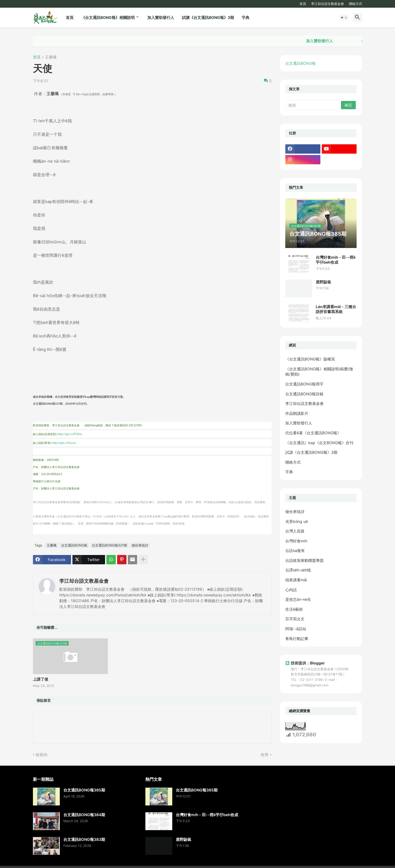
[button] (344, 18)
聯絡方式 (356, 4)
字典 (246, 17)
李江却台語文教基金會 (328, 4)
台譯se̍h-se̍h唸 (298, 570)
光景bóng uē (297, 521)
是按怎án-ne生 (298, 599)
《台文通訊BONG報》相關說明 (108, 17)
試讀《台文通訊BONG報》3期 (208, 17)
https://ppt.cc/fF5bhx (70, 434)
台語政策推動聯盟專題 (304, 560)
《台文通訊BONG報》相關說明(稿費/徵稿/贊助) (319, 372)
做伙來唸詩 (140, 545)
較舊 (265, 755)
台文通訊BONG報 (74, 545)
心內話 (291, 590)
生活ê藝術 (294, 609)
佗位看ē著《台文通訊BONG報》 (313, 433)
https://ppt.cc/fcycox (64, 443)
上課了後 (41, 679)
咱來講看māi (296, 580)
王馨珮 (51, 57)
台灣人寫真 (295, 531)
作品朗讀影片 (297, 413)
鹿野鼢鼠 (323, 282)
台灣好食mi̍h (296, 541)
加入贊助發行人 (161, 17)
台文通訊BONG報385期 (84, 790)
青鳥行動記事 (297, 639)
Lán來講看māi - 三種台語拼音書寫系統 (336, 309)
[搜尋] (314, 105)
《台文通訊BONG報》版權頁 (310, 359)
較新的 (42, 755)
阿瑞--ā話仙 (296, 629)
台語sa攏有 (295, 550)
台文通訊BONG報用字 (304, 384)
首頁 (303, 4)
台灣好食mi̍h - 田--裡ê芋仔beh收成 (336, 260)
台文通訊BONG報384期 (84, 815)
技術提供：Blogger (305, 663)
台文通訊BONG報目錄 (304, 394)
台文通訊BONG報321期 (109, 545)
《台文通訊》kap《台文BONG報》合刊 (319, 443)
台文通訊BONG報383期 (84, 839)
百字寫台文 (295, 619)
